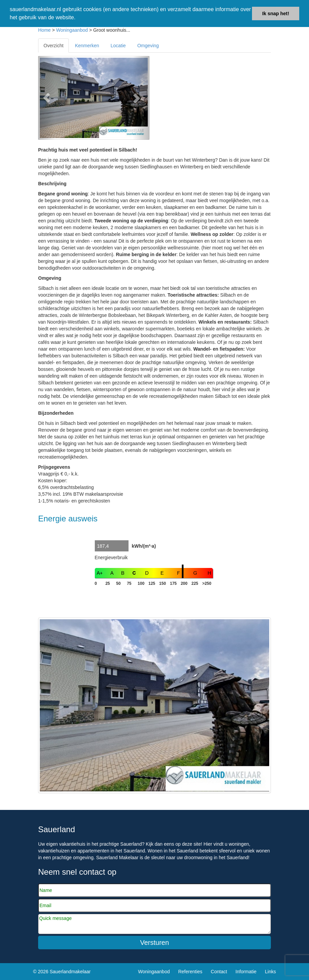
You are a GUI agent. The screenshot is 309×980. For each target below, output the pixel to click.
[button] (47, 98)
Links (270, 972)
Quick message (154, 924)
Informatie (246, 972)
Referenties (190, 972)
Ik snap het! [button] (276, 13)
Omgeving (148, 46)
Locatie (118, 46)
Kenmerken (87, 46)
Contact (219, 972)
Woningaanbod (72, 30)
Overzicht (53, 46)
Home (44, 30)
